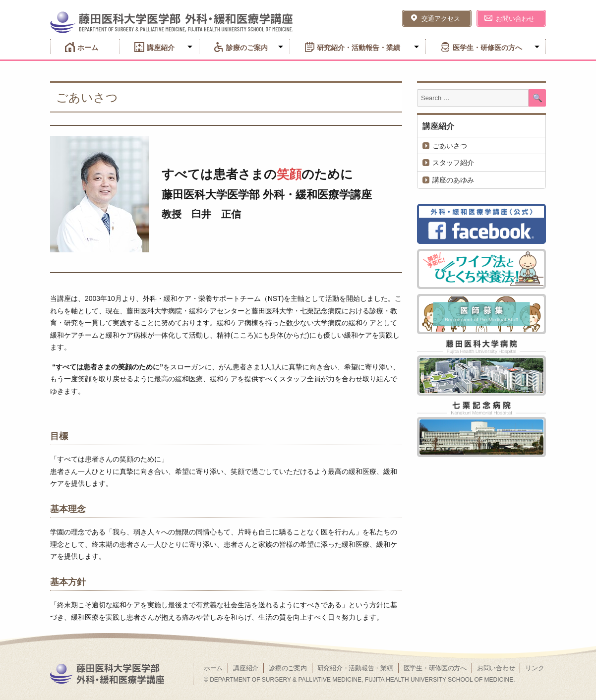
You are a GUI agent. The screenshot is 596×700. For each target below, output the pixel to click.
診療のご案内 (247, 48)
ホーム (88, 48)
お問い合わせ (515, 19)
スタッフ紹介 (453, 163)
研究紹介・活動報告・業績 (358, 48)
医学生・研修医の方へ (487, 48)
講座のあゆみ (453, 180)
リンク (535, 668)
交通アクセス (441, 19)
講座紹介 (161, 48)
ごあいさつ (450, 146)
